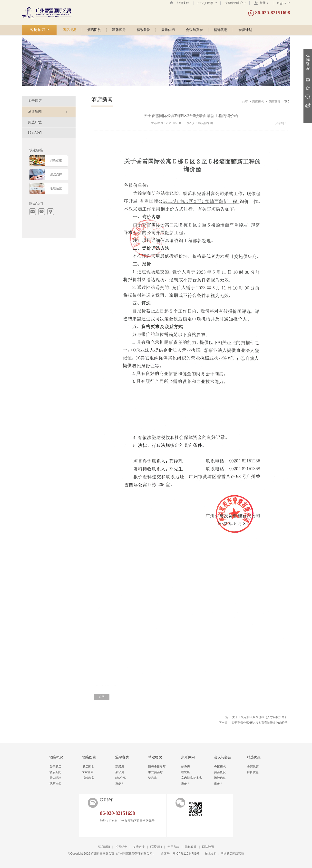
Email (308, 80)
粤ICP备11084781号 (186, 854)
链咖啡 (153, 778)
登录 (261, 3)
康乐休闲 (168, 30)
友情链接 (139, 847)
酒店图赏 (94, 30)
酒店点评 (56, 175)
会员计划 (245, 30)
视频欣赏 (88, 778)
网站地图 (208, 847)
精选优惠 (221, 30)
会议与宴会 (194, 30)
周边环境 (35, 122)
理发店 (185, 772)
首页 (245, 102)
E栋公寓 (121, 778)
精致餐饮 (143, 30)
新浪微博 (308, 105)
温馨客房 (119, 30)
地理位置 (56, 188)
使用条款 (173, 847)
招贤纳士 (121, 847)
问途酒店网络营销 (232, 854)
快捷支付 (183, 3)
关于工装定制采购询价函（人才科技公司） (260, 717)
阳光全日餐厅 (157, 767)
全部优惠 (253, 767)
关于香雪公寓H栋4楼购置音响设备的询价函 (259, 723)
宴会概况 (220, 772)
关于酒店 (35, 101)
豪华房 (120, 772)
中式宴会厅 (156, 772)
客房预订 (39, 30)
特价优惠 (253, 772)
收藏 (308, 88)
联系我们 (35, 133)
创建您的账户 (235, 3)
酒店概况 (69, 30)
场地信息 (220, 778)
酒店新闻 (275, 102)
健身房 (185, 767)
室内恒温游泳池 (191, 778)
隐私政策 (191, 847)
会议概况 (220, 767)
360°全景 (88, 772)
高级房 (120, 767)
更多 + (119, 783)
